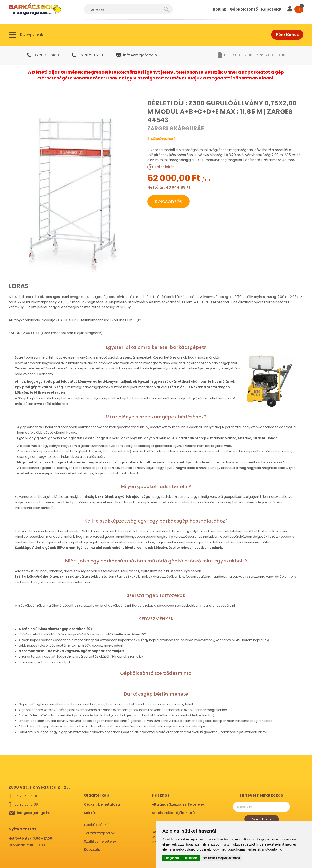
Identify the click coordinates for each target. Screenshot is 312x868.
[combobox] (124, 9)
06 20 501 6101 (91, 55)
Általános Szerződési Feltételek (178, 804)
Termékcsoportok (99, 833)
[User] (290, 9)
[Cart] (299, 9)
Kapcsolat (93, 850)
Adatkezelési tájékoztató (173, 813)
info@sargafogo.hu (141, 55)
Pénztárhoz (287, 35)
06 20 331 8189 (46, 55)
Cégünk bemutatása (102, 804)
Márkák (90, 813)
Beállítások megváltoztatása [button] (221, 858)
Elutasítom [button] (190, 858)
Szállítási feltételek (100, 841)
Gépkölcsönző (96, 825)
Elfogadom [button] (172, 858)
